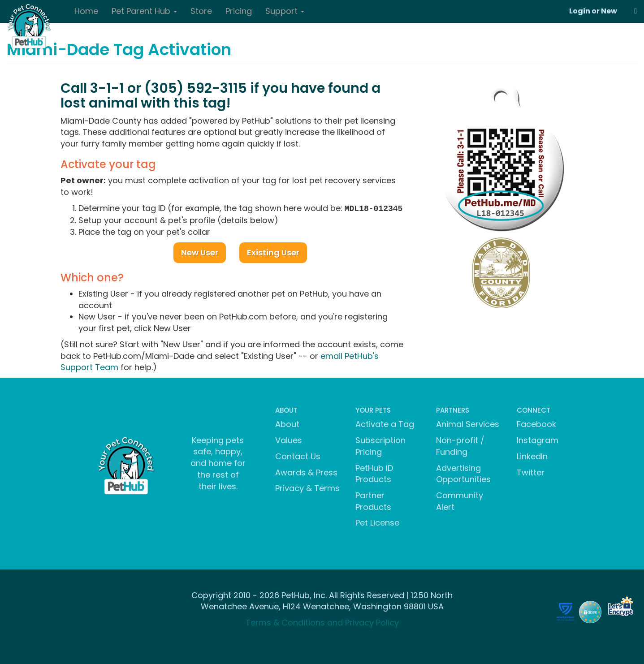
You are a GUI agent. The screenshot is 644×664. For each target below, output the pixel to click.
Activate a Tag (385, 423)
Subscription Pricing (380, 445)
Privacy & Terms (307, 487)
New (609, 11)
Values (289, 439)
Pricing (239, 11)
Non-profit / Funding (460, 445)
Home (86, 11)
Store (201, 11)
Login (580, 11)
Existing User (273, 252)
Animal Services (468, 423)
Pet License (377, 522)
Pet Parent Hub (144, 11)
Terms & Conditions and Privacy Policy (322, 622)
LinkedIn (532, 455)
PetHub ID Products (374, 473)
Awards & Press (306, 472)
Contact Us (298, 455)
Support (285, 11)
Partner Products (373, 500)
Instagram (538, 439)
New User (200, 252)
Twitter (531, 472)
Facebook (536, 423)
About (287, 423)
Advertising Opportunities (463, 473)
